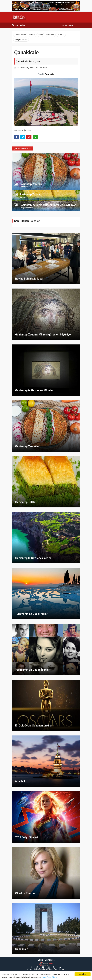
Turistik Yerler (20, 35)
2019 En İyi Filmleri (26, 837)
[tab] (46, 185)
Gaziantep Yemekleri (28, 446)
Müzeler (61, 35)
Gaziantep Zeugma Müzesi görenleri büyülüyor (44, 335)
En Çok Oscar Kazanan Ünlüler (34, 726)
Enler (41, 35)
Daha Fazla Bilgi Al (50, 977)
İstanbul (20, 781)
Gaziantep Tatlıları (26, 502)
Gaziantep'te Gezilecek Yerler (33, 558)
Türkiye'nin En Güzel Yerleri (32, 614)
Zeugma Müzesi (21, 40)
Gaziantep (50, 35)
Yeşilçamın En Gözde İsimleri (33, 670)
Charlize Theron (25, 893)
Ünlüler (32, 35)
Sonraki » (50, 74)
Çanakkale (22, 949)
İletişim (62, 969)
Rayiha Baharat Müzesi (29, 279)
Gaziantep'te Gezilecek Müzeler (34, 390)
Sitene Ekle (53, 969)
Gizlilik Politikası (40, 969)
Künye (30, 969)
